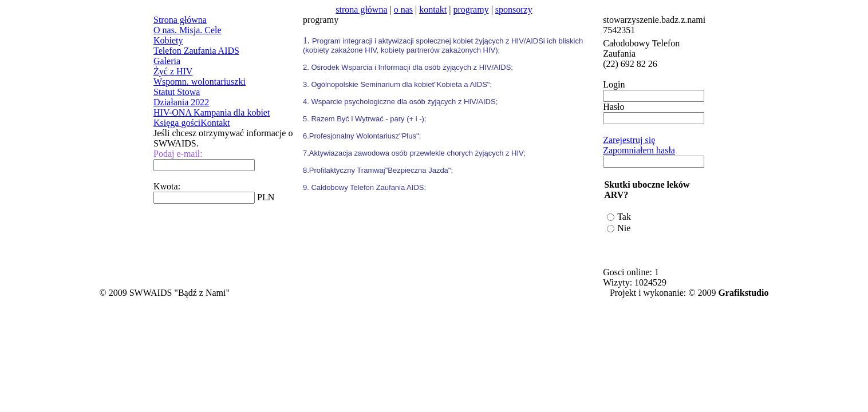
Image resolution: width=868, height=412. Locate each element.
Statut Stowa (177, 92)
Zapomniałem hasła (639, 150)
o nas (403, 9)
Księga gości (177, 123)
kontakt (433, 9)
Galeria (167, 61)
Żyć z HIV (173, 71)
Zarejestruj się (629, 140)
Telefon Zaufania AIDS (196, 51)
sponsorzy (514, 9)
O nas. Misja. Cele (188, 30)
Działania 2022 (181, 102)
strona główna (361, 9)
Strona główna (180, 20)
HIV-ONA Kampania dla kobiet (212, 112)
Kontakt (215, 123)
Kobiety (168, 40)
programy (471, 9)
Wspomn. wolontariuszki (200, 82)
